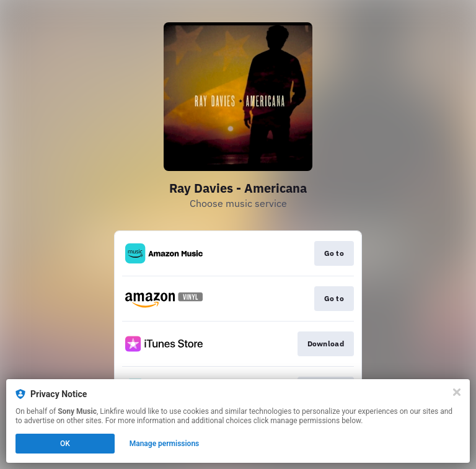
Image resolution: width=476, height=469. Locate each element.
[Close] (457, 392)
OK (65, 444)
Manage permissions (165, 444)
